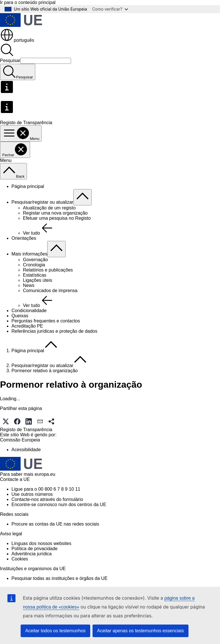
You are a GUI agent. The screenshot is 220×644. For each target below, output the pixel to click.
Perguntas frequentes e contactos (46, 321)
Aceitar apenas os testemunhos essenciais (141, 631)
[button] (6, 421)
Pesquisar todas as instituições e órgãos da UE (59, 578)
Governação (35, 260)
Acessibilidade (26, 450)
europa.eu (45, 474)
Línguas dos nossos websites (41, 543)
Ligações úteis (38, 280)
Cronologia (34, 265)
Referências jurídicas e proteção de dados (54, 331)
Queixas (20, 316)
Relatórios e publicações (48, 270)
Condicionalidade (29, 311)
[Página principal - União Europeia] (21, 25)
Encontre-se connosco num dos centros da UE (59, 505)
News (29, 285)
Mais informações (29, 254)
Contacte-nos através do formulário (47, 499)
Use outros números (32, 494)
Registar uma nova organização (55, 213)
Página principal (28, 186)
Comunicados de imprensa (50, 291)
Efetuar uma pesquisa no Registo (57, 218)
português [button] (17, 40)
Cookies (20, 559)
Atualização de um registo (49, 208)
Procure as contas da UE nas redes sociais (55, 524)
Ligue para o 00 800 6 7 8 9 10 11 (46, 489)
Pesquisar (10, 61)
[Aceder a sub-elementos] (82, 197)
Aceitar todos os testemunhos (55, 631)
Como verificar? (110, 9)
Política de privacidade (35, 549)
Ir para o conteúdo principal (28, 2)
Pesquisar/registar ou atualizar (42, 202)
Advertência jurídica (32, 554)
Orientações (24, 238)
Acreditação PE (27, 326)
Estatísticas (35, 275)
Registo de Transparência (26, 430)
